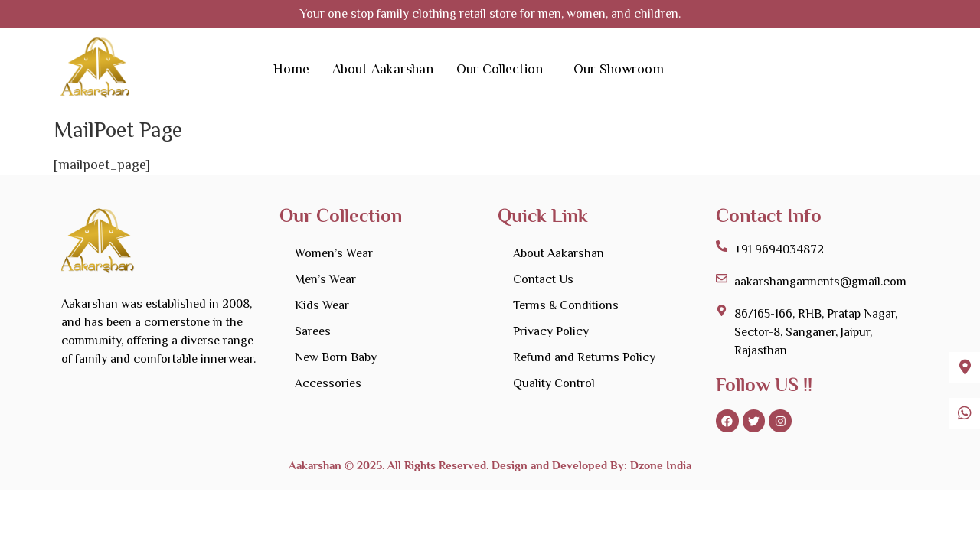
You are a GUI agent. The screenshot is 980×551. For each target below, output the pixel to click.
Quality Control (554, 383)
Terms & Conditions (566, 305)
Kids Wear (322, 305)
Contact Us (543, 279)
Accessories (328, 383)
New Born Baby (336, 357)
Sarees (313, 331)
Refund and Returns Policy (584, 357)
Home (291, 69)
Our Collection (500, 69)
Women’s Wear (334, 253)
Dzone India (659, 466)
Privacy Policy (551, 331)
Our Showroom (619, 69)
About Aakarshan (383, 69)
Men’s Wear (325, 279)
